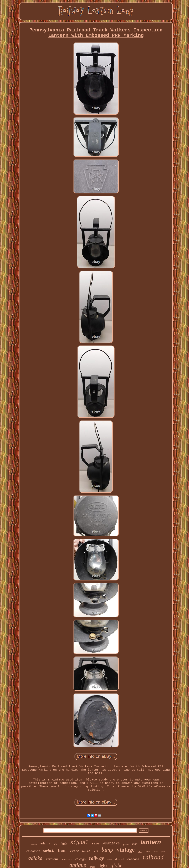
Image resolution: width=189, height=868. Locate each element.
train (62, 850)
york (163, 852)
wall (96, 851)
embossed (33, 851)
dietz (86, 851)
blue (135, 844)
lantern (151, 842)
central (67, 860)
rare (95, 843)
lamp (107, 850)
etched (74, 851)
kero (156, 851)
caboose (133, 859)
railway (97, 858)
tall (55, 844)
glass (140, 852)
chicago (80, 859)
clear (148, 852)
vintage (126, 850)
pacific (126, 844)
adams (45, 843)
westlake (111, 843)
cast (110, 859)
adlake (35, 858)
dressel (120, 859)
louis (64, 844)
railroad (153, 857)
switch (49, 850)
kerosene (52, 859)
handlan (34, 845)
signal (79, 843)
